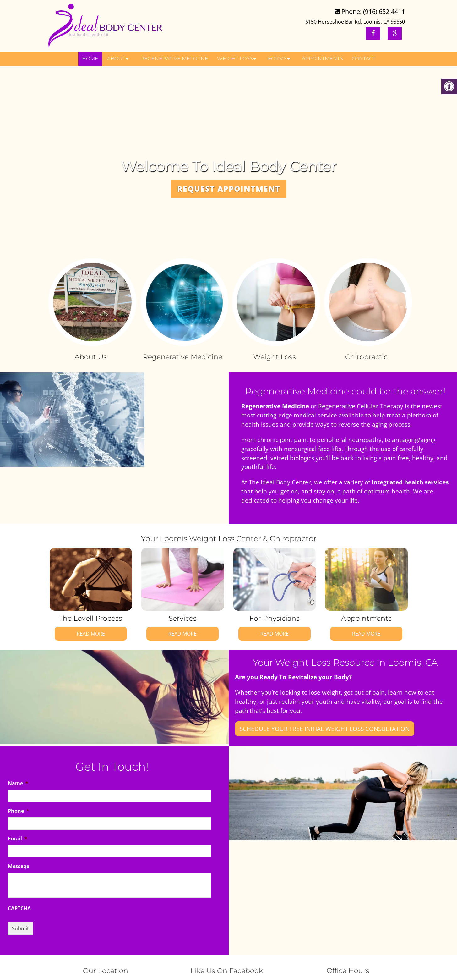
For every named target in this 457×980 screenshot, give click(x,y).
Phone (19, 811)
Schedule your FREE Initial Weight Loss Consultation (325, 729)
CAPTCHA (19, 908)
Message (19, 866)
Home (90, 59)
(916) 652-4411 (384, 11)
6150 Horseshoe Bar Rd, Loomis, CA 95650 (355, 22)
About (116, 59)
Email (18, 839)
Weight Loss (235, 59)
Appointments (322, 59)
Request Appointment (229, 189)
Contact (364, 59)
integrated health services (410, 482)
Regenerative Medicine (174, 59)
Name (18, 783)
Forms (277, 59)
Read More (91, 634)
